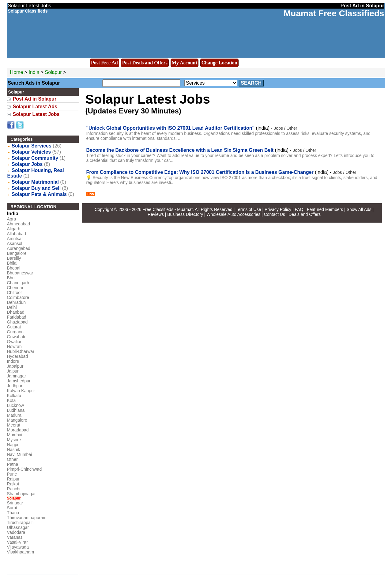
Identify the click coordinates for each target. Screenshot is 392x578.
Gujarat (14, 327)
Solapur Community (35, 158)
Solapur (54, 72)
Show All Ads (359, 209)
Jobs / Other (285, 128)
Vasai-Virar (17, 542)
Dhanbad (16, 312)
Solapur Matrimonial (35, 182)
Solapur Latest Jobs (36, 114)
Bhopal (14, 268)
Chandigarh (18, 283)
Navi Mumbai (20, 454)
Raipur (13, 479)
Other (12, 459)
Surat (12, 508)
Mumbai (15, 435)
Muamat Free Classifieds (334, 13)
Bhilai (12, 263)
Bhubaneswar (20, 273)
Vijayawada (18, 547)
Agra (12, 219)
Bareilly (14, 258)
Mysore (14, 440)
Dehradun (17, 302)
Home (17, 72)
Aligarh (14, 229)
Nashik (14, 450)
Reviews (156, 214)
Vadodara (16, 532)
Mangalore (17, 420)
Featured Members (325, 209)
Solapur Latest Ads (35, 107)
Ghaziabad (17, 322)
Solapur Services (32, 146)
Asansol (15, 243)
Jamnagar (17, 376)
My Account (185, 63)
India (34, 72)
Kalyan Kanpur (21, 391)
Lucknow (15, 405)
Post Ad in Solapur (35, 99)
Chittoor (15, 293)
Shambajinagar (21, 494)
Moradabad (18, 430)
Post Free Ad (104, 63)
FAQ (299, 209)
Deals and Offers (305, 214)
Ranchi (14, 489)
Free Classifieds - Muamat (168, 209)
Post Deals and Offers (145, 63)
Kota (11, 400)
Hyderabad (18, 356)
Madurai (15, 415)
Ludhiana (16, 410)
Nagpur (14, 445)
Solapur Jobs (27, 164)
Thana (13, 513)
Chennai (15, 288)
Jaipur (13, 371)
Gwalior (14, 342)
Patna (13, 464)
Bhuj (11, 278)
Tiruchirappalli (20, 522)
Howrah (14, 346)
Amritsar (15, 239)
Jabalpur (15, 366)
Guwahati (16, 337)
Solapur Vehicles (31, 152)
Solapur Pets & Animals (39, 194)
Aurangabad (19, 248)
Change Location (219, 63)
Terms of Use (248, 209)
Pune (12, 474)
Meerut (14, 425)
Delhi (12, 307)
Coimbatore (18, 297)
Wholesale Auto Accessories (233, 214)
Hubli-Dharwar (21, 351)
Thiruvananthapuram (27, 518)
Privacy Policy (278, 209)
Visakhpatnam (21, 552)
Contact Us (275, 214)
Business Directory (185, 214)
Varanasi (15, 537)
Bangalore (17, 253)
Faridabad (17, 317)
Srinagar (15, 503)
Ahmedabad (19, 224)
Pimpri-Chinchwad (24, 469)
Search (251, 83)
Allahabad (17, 234)
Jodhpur (15, 386)
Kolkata (14, 396)
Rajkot (13, 484)
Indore (13, 361)
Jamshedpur (19, 381)
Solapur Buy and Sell (36, 188)
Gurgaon (15, 332)
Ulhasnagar (18, 527)
